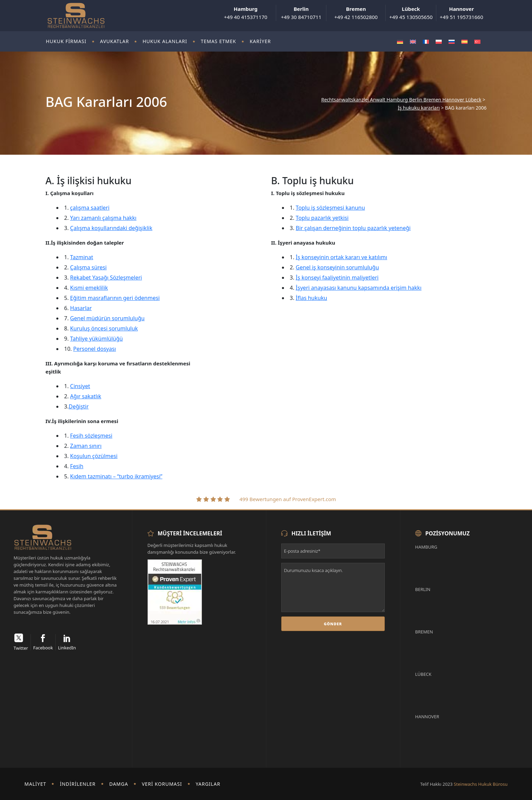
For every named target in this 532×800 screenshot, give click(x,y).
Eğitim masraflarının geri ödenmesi (115, 298)
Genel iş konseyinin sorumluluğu (337, 267)
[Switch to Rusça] (452, 42)
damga (119, 784)
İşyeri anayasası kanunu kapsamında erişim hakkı (359, 288)
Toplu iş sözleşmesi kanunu (330, 208)
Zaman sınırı (86, 446)
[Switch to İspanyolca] (464, 42)
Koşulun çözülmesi (94, 456)
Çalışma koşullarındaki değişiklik (111, 228)
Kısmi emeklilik (89, 288)
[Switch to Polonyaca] (439, 42)
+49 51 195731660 (461, 13)
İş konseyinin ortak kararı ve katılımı (342, 257)
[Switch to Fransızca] (426, 42)
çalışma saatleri (90, 208)
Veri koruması (162, 784)
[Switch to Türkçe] (477, 42)
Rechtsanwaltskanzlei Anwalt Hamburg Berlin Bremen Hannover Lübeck (401, 100)
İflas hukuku (312, 298)
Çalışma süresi (89, 267)
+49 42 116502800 (356, 13)
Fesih (77, 466)
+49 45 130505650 (411, 13)
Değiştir (79, 406)
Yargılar (208, 784)
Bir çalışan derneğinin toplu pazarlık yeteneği (353, 228)
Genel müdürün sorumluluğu (108, 318)
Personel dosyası (95, 349)
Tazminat (82, 257)
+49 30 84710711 (301, 13)
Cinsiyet (80, 386)
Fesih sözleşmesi (91, 436)
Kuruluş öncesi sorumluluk (104, 328)
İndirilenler (78, 784)
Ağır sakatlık (86, 396)
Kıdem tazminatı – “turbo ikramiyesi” (116, 476)
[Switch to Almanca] (400, 42)
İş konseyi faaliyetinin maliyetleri (337, 278)
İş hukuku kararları (419, 108)
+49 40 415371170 (246, 13)
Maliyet (35, 784)
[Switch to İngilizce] (413, 42)
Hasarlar (81, 308)
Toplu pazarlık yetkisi (322, 218)
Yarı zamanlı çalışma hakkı (103, 218)
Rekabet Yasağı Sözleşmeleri (106, 278)
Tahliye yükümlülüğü (97, 339)
